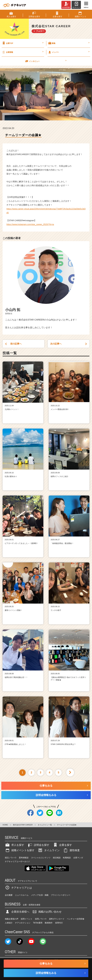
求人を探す (15, 845)
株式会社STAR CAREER (23, 825)
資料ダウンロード (57, 919)
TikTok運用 (38, 923)
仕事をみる (46, 786)
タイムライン (49, 850)
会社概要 (9, 895)
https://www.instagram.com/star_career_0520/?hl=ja (30, 224)
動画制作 (49, 923)
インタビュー (46, 61)
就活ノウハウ (11, 858)
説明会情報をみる (46, 795)
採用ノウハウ (41, 919)
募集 (69, 43)
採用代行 (59, 923)
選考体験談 (24, 858)
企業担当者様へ (17, 912)
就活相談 (57, 858)
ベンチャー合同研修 (76, 919)
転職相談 (67, 858)
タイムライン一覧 (45, 825)
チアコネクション (23, 923)
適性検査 (71, 850)
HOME (5, 825)
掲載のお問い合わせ (47, 912)
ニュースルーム (22, 895)
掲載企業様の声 (12, 919)
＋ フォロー (39, 31)
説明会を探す (38, 845)
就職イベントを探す (20, 850)
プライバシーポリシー (61, 895)
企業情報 (23, 52)
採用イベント (27, 919)
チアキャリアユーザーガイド (17, 862)
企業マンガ (78, 858)
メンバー (69, 52)
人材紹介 (9, 923)
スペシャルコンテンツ (41, 858)
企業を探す (62, 845)
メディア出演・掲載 (40, 895)
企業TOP (23, 43)
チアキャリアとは (18, 888)
